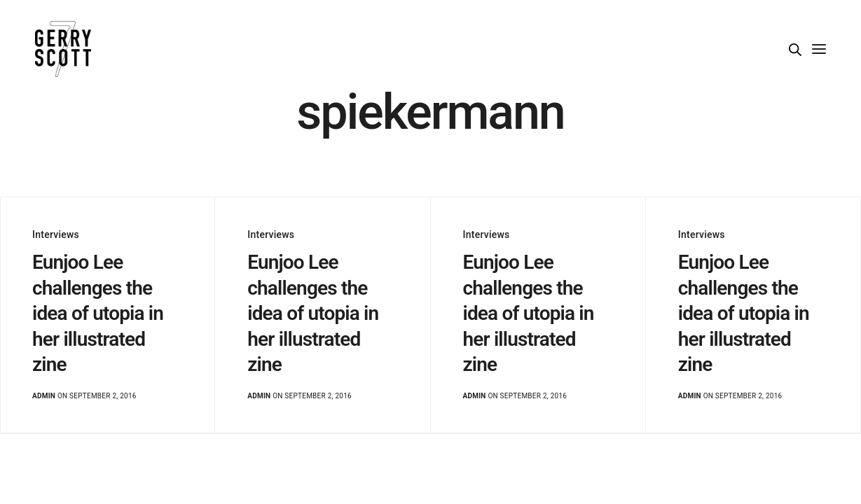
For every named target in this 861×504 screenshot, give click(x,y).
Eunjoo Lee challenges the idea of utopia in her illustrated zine (98, 313)
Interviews (56, 234)
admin (44, 396)
